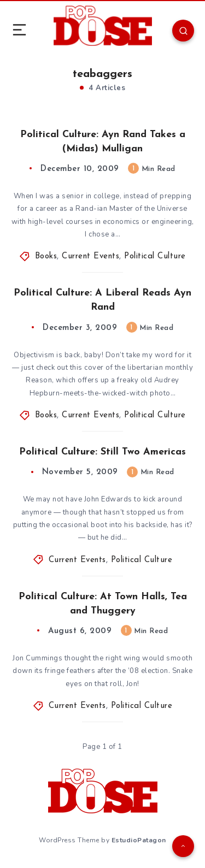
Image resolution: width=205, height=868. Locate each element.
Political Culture (155, 256)
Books (46, 256)
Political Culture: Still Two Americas (102, 452)
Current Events (90, 256)
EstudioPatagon (139, 840)
